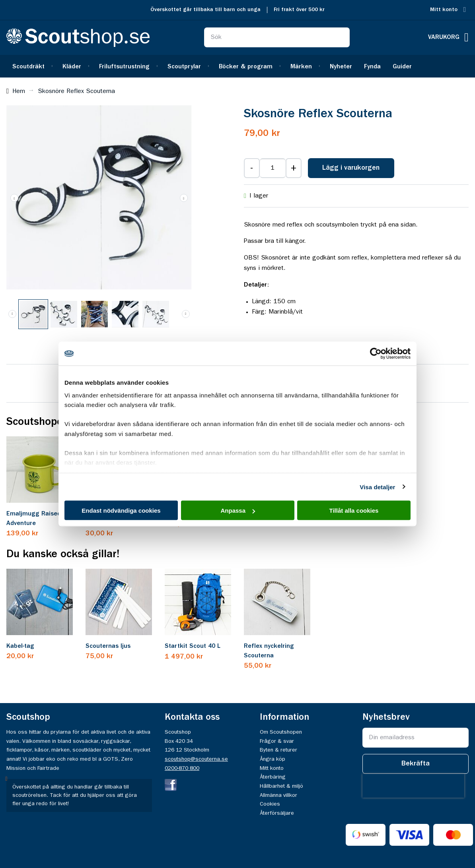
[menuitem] (31, 66)
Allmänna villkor (278, 795)
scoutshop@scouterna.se (196, 759)
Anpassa (238, 511)
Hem (19, 91)
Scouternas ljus (108, 646)
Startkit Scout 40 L (193, 646)
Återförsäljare (277, 813)
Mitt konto (444, 10)
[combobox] (277, 37)
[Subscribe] (416, 764)
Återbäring (273, 777)
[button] (14, 198)
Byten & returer (278, 750)
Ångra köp (273, 759)
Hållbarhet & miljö (281, 786)
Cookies (270, 804)
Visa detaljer (377, 487)
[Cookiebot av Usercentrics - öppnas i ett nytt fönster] (376, 354)
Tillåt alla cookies (354, 511)
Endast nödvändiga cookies (121, 511)
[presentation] (413, 786)
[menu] (237, 66)
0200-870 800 (182, 768)
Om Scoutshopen (281, 732)
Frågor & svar (277, 741)
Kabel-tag (20, 646)
